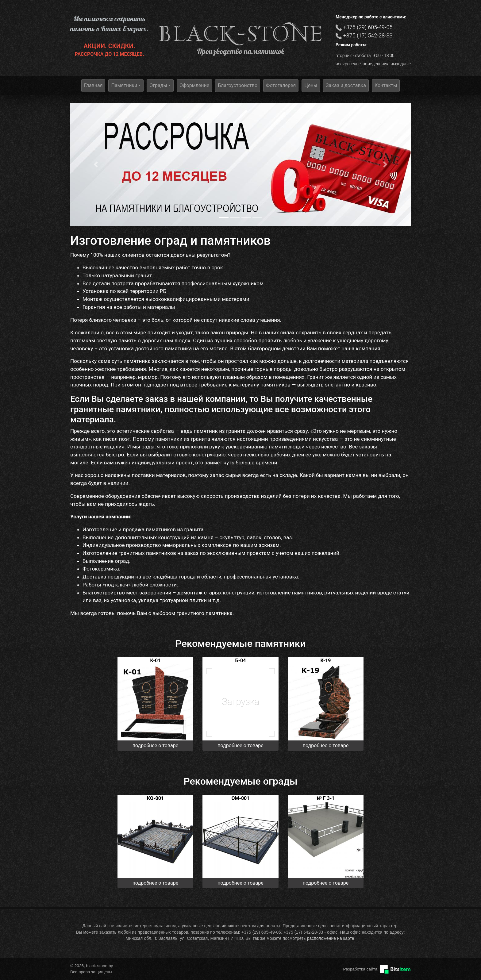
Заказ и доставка (346, 85)
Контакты (386, 85)
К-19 (326, 661)
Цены (311, 85)
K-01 (156, 661)
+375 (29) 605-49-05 (368, 27)
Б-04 (241, 661)
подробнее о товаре (155, 746)
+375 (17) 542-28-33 (368, 35)
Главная (93, 85)
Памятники (124, 85)
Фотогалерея (281, 85)
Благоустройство (238, 85)
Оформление (194, 85)
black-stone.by (241, 34)
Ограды (158, 85)
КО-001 (155, 798)
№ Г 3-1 (326, 798)
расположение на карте (331, 938)
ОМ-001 (241, 798)
